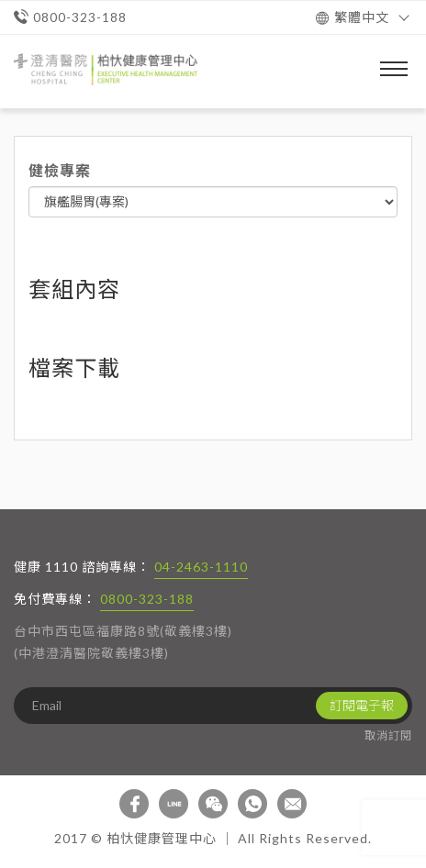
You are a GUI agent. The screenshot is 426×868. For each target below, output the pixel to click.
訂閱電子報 (362, 705)
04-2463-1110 (201, 567)
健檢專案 (60, 170)
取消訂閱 (388, 735)
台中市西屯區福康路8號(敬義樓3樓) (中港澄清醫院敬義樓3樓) (123, 642)
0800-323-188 (147, 599)
